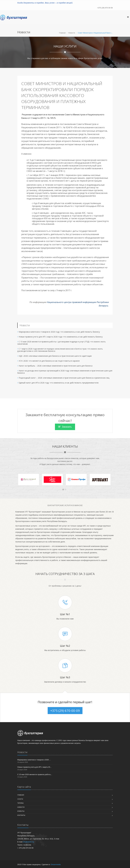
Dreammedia (56, 864)
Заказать (65, 427)
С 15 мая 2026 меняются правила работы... (35, 774)
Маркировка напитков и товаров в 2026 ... (34, 760)
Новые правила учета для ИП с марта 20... (34, 767)
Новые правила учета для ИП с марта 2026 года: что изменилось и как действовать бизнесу (61, 337)
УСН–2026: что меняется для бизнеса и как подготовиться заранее (49, 361)
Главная (62, 33)
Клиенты (21, 811)
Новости (72, 33)
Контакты (21, 815)
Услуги (20, 799)
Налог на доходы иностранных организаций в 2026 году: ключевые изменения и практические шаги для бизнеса (65, 372)
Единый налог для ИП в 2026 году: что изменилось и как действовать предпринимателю (59, 383)
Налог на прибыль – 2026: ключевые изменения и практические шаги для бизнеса (56, 366)
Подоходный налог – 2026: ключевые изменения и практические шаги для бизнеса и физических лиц (64, 378)
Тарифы (20, 803)
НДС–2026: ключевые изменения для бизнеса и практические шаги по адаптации (55, 356)
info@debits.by (28, 842)
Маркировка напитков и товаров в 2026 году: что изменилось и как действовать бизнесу (59, 332)
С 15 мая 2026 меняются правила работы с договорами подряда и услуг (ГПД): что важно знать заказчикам (61, 343)
